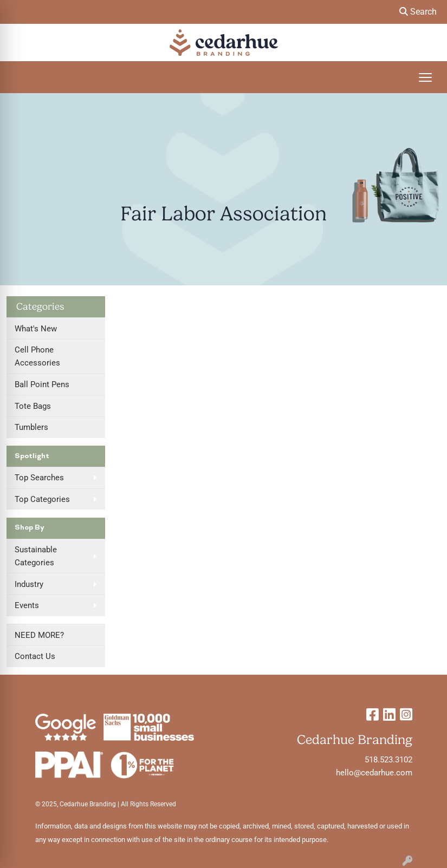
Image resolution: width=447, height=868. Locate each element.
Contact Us (35, 656)
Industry (29, 584)
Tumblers (31, 427)
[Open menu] (425, 77)
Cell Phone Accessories (37, 356)
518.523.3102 (388, 760)
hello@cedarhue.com (374, 773)
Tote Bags (33, 406)
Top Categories (42, 499)
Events (27, 605)
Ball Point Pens (42, 384)
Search (418, 12)
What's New (36, 329)
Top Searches (39, 478)
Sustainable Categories (36, 556)
